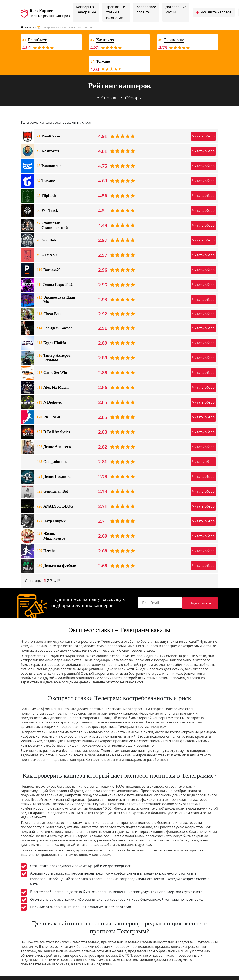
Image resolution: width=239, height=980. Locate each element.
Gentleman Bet (52, 492)
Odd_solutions (52, 462)
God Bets (47, 240)
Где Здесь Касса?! (55, 328)
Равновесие (49, 166)
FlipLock (46, 196)
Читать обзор (203, 136)
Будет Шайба (51, 343)
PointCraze (48, 136)
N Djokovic (49, 402)
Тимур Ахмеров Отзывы (54, 358)
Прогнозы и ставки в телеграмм (115, 12)
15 (58, 581)
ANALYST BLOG (55, 506)
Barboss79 (48, 270)
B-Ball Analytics (53, 432)
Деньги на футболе (56, 566)
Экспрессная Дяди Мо (56, 300)
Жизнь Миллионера (51, 536)
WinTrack (47, 211)
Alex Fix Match (53, 388)
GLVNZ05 (48, 255)
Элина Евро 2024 (55, 285)
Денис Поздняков (55, 477)
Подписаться (208, 602)
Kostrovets (48, 151)
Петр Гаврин (51, 521)
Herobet (47, 551)
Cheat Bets (49, 314)
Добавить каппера (214, 12)
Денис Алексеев (54, 447)
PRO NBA (49, 417)
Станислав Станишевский (52, 225)
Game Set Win (52, 373)
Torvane (46, 181)
